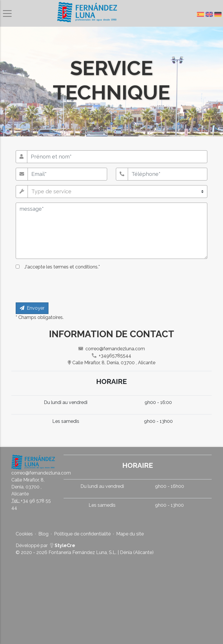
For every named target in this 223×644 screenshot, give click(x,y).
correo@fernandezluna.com (112, 349)
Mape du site (130, 534)
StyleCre (63, 545)
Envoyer (32, 308)
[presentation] (60, 286)
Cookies (24, 534)
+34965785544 (111, 356)
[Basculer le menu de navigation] (7, 13)
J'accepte (62, 267)
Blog (43, 534)
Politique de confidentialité (82, 534)
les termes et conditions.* (72, 267)
